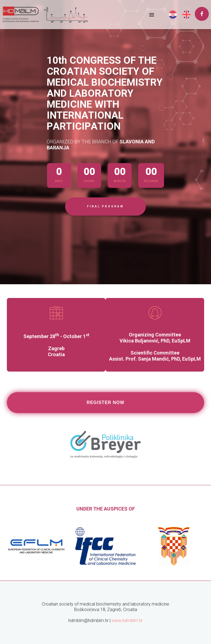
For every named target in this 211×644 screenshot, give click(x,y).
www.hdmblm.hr (127, 621)
